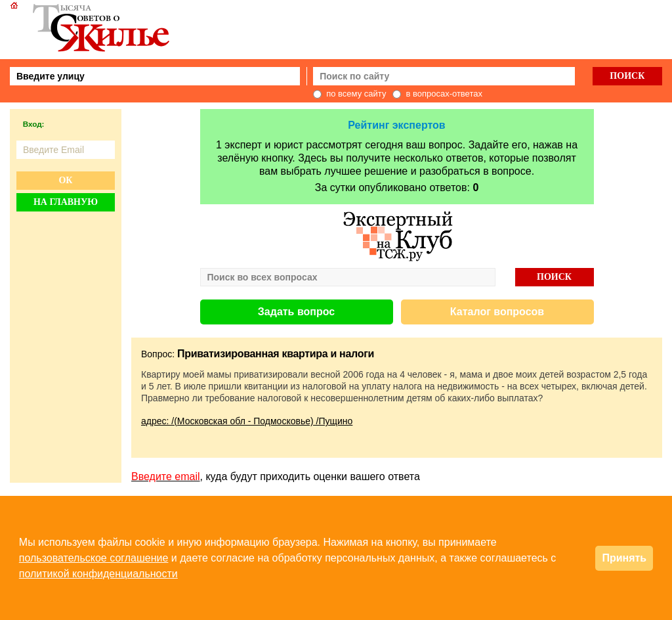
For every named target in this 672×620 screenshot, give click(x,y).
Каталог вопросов (497, 312)
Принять (624, 558)
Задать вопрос (296, 312)
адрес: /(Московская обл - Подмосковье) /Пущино (247, 421)
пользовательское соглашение (94, 558)
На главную (66, 202)
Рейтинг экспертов (396, 125)
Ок (65, 180)
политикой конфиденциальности (98, 574)
